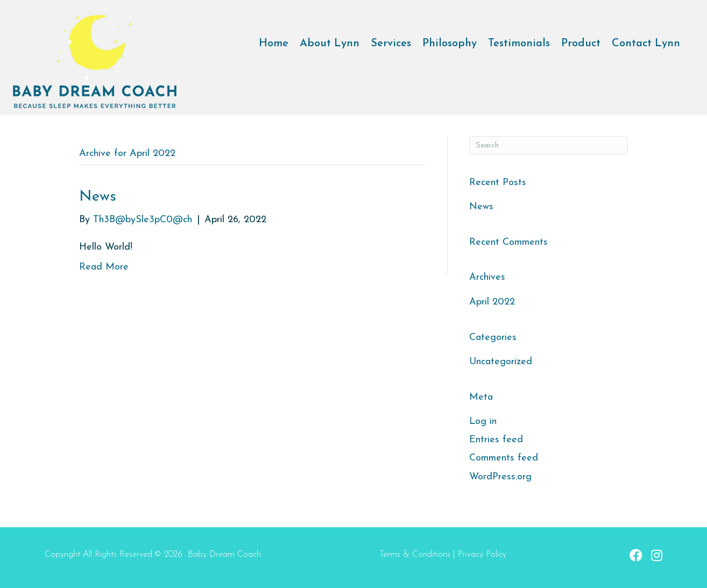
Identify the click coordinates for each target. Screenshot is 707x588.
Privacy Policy (482, 555)
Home (274, 44)
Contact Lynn (646, 44)
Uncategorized (501, 362)
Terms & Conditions (415, 555)
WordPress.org (500, 477)
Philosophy (450, 44)
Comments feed (504, 458)
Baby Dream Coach (224, 555)
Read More (104, 267)
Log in (483, 421)
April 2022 (492, 302)
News (98, 197)
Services (391, 44)
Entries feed (496, 440)
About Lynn (330, 44)
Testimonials (519, 44)
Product (581, 44)
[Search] (549, 145)
